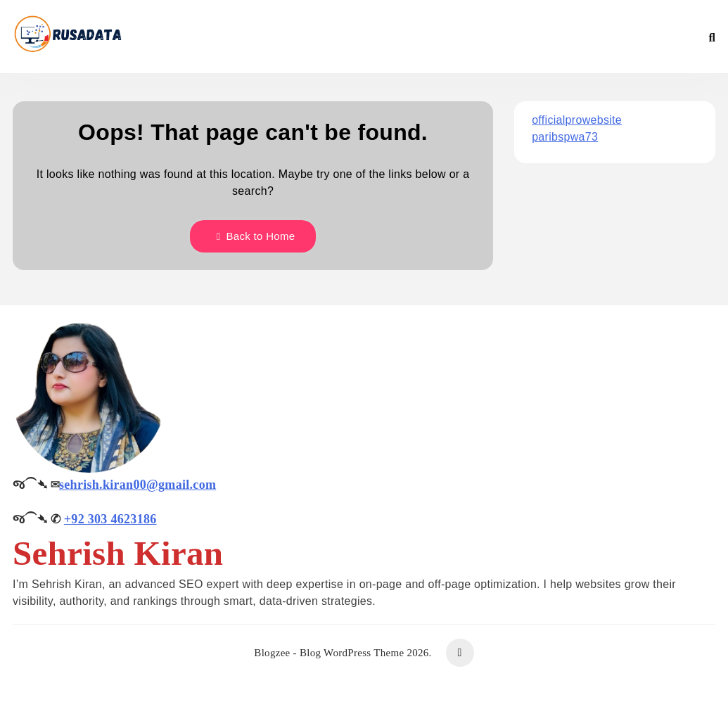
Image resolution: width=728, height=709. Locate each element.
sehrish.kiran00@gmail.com (138, 485)
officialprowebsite (577, 120)
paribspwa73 (565, 137)
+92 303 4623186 (110, 519)
